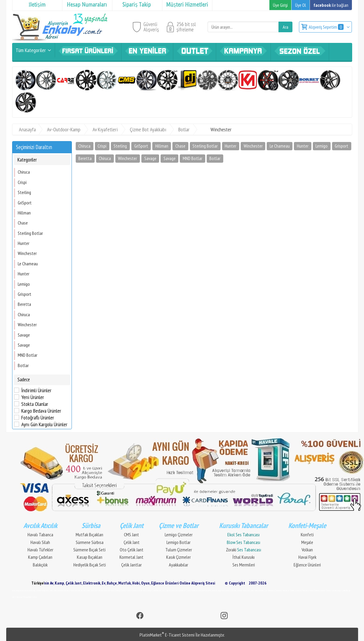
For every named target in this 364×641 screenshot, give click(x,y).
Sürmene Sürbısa (90, 542)
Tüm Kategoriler (31, 50)
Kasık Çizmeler (178, 557)
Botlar (23, 365)
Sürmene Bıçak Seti (89, 550)
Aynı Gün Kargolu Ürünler (44, 424)
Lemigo (24, 284)
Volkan (307, 550)
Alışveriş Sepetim (327, 27)
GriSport (25, 203)
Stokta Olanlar (35, 404)
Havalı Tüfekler (40, 550)
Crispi (22, 182)
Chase (23, 223)
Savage (24, 335)
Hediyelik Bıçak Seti (90, 565)
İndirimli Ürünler (36, 390)
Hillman (24, 213)
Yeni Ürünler (33, 397)
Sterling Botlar (30, 233)
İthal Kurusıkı (244, 557)
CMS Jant (131, 535)
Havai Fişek (307, 557)
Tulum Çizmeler (179, 550)
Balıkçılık (40, 565)
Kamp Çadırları (40, 557)
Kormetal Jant (131, 557)
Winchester (27, 253)
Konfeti (307, 535)
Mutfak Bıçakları (89, 535)
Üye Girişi (280, 5)
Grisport (25, 294)
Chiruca (24, 172)
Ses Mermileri (244, 565)
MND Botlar (27, 355)
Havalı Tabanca (40, 535)
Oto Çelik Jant (132, 550)
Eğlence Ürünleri (307, 565)
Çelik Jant (132, 542)
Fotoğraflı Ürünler (38, 418)
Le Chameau (28, 264)
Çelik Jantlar (131, 565)
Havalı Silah (40, 542)
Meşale (307, 542)
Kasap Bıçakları (90, 557)
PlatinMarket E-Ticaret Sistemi (167, 635)
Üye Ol (301, 5)
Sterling (24, 192)
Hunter (24, 243)
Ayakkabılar (178, 565)
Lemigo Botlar (178, 542)
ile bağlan (331, 5)
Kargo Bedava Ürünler (41, 411)
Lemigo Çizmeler (179, 535)
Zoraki (244, 550)
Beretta (24, 304)
